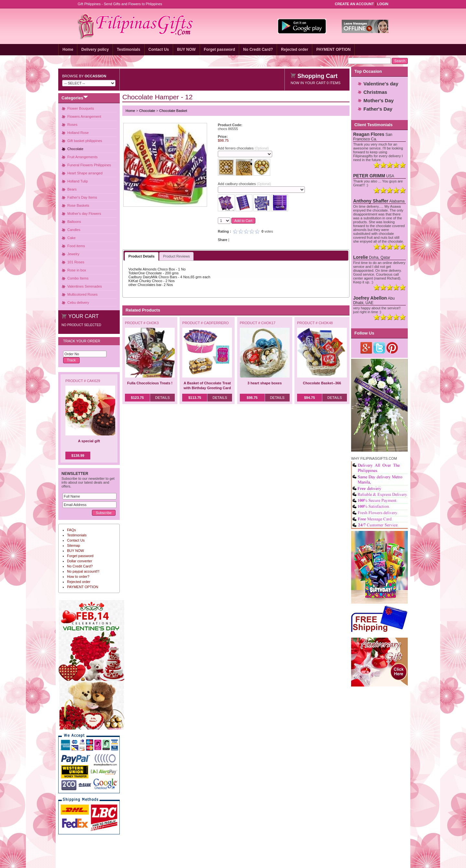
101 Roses (76, 262)
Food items (76, 246)
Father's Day (378, 109)
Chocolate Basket (173, 111)
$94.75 (310, 398)
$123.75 (138, 398)
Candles (74, 230)
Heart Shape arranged (85, 173)
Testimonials (128, 49)
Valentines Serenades (85, 286)
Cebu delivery (78, 302)
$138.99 (78, 456)
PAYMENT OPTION (333, 49)
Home (68, 49)
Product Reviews (177, 256)
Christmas (375, 92)
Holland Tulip (78, 181)
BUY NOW (186, 49)
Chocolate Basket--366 (322, 383)
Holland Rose (78, 133)
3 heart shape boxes (265, 383)
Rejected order (294, 49)
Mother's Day (379, 100)
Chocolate (75, 149)
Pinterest (392, 348)
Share (222, 240)
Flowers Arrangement (84, 116)
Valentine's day (381, 84)
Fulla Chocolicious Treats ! (150, 383)
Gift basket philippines (85, 141)
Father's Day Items (82, 197)
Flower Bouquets (81, 108)
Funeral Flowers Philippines (89, 165)
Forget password (220, 49)
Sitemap (73, 545)
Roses (72, 125)
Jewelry (73, 254)
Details (162, 398)
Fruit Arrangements (83, 157)
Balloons (74, 222)
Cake (72, 238)
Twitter (379, 348)
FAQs (72, 530)
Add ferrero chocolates (243, 148)
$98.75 (252, 398)
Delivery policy (95, 49)
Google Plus (366, 348)
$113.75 (195, 398)
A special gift (89, 441)
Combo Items (78, 278)
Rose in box (77, 270)
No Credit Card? (258, 49)
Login (383, 4)
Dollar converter (80, 561)
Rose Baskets (78, 205)
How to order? (78, 577)
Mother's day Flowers (84, 214)
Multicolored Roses (83, 294)
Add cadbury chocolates (244, 184)
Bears (72, 189)
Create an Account (355, 4)
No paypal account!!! (83, 571)
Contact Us (159, 49)
